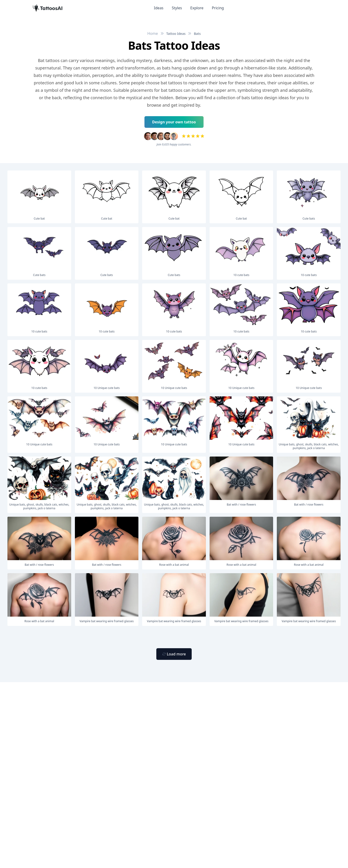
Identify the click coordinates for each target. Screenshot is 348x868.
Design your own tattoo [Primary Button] (174, 122)
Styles (177, 8)
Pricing (218, 8)
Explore (197, 8)
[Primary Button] (174, 654)
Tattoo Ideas (176, 34)
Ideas (159, 8)
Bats (197, 34)
